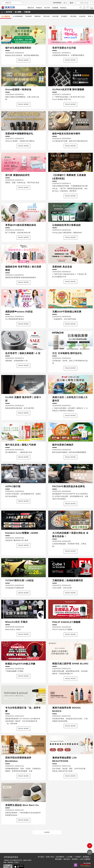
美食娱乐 (39, 8)
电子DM (47, 8)
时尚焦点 (63, 8)
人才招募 (69, 849)
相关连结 (67, 852)
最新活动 (31, 8)
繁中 (65, 3)
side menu (90, 848)
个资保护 (78, 849)
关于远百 (41, 849)
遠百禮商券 (60, 849)
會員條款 (86, 849)
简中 (72, 3)
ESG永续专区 (57, 3)
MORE (47, 832)
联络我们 (75, 852)
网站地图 (58, 852)
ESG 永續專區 (85, 852)
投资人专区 (50, 849)
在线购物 (55, 8)
